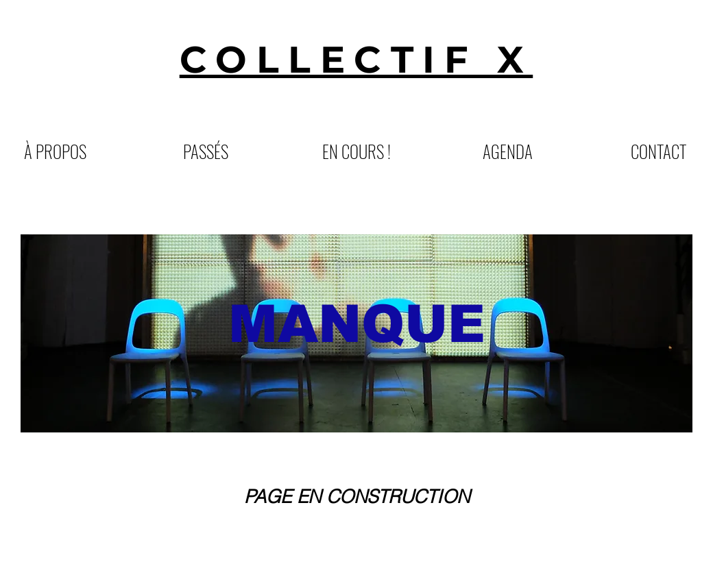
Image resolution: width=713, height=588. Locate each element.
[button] (206, 150)
